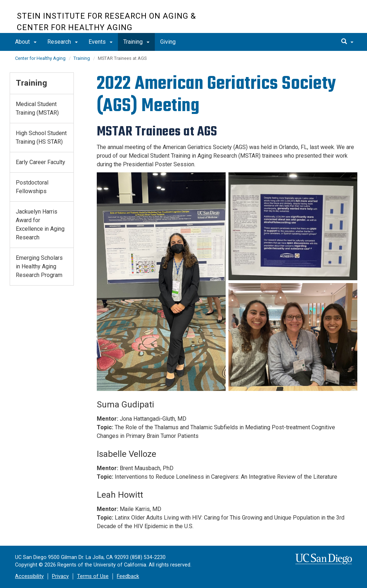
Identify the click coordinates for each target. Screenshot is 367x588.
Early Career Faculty (40, 162)
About (26, 42)
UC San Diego (309, 20)
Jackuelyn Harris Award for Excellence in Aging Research (40, 224)
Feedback (128, 576)
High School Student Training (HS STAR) (41, 137)
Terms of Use (93, 576)
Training (136, 42)
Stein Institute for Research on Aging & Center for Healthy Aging (106, 22)
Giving (168, 42)
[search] (347, 42)
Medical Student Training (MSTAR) (37, 108)
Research (63, 42)
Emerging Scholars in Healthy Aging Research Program (39, 266)
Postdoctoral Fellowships (32, 187)
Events (101, 42)
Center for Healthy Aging (40, 58)
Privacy (60, 576)
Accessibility (29, 576)
